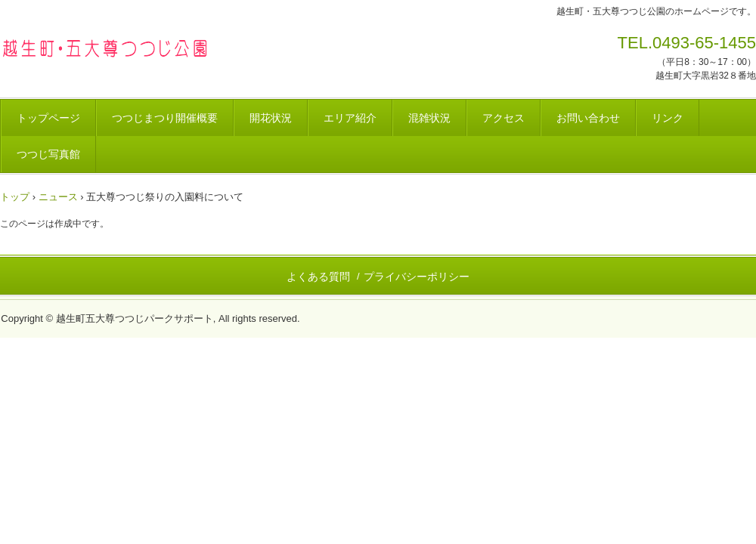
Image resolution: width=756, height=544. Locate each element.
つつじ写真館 (48, 154)
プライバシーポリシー (417, 277)
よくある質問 (318, 277)
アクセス (503, 118)
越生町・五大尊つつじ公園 (105, 48)
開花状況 (271, 118)
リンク (668, 118)
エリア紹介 (350, 118)
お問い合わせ (588, 118)
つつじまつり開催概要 (165, 118)
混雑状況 (429, 118)
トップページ (48, 118)
